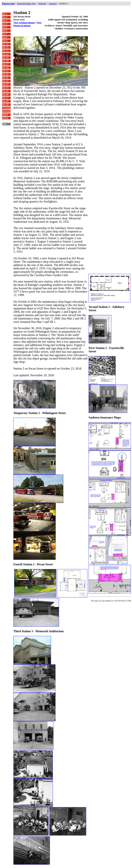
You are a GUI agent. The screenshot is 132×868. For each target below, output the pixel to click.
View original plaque (24, 23)
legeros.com (8, 3)
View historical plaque (28, 24)
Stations (53, 3)
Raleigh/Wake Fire (26, 3)
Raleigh (42, 3)
